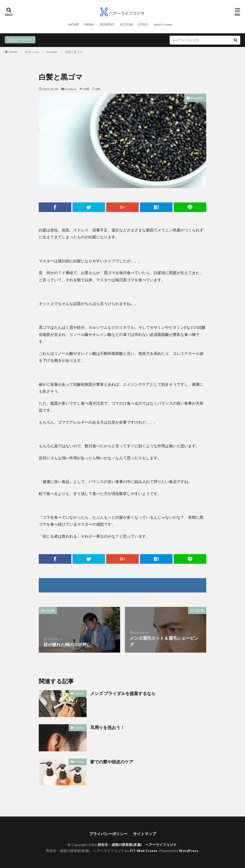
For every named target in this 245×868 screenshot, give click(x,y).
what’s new (163, 24)
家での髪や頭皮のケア (112, 762)
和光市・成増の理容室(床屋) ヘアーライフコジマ (137, 845)
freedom (52, 52)
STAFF (143, 24)
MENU (89, 24)
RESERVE (107, 24)
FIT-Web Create (144, 851)
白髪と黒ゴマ (74, 52)
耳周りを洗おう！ (107, 727)
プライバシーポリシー (108, 834)
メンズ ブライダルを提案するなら (123, 693)
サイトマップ (145, 834)
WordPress (189, 851)
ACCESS (126, 24)
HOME (74, 24)
